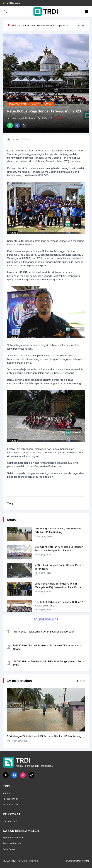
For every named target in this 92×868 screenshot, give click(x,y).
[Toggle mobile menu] (86, 11)
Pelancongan (18, 104)
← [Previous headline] (79, 26)
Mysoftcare (83, 861)
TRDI (14, 861)
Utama (35, 104)
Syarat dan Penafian (13, 838)
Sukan (49, 104)
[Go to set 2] (81, 681)
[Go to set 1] (78, 681)
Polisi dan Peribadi (12, 843)
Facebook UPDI (11, 799)
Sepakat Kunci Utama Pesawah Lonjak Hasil (45, 26)
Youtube (7, 793)
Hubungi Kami (10, 821)
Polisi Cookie (9, 849)
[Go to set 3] (84, 681)
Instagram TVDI (11, 805)
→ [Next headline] (83, 26)
